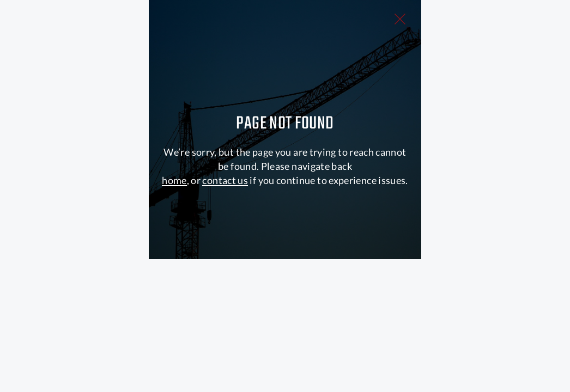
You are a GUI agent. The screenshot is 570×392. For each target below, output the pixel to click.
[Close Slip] (509, 37)
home (174, 274)
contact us (225, 274)
